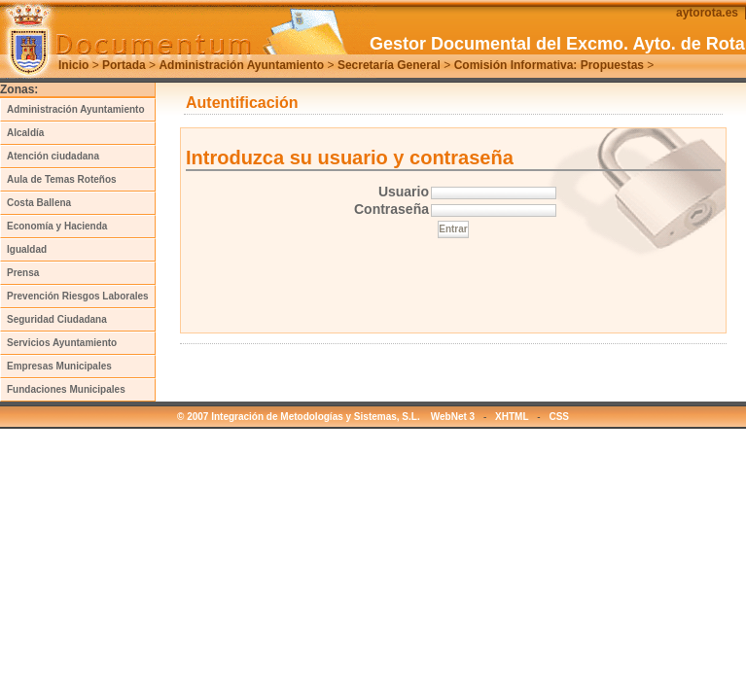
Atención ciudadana (53, 156)
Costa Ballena (39, 203)
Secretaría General (389, 65)
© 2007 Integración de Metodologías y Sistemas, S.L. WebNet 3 (326, 417)
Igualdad (27, 249)
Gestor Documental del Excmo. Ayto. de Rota (557, 44)
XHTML (512, 417)
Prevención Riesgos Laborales (78, 296)
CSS (559, 417)
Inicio (73, 65)
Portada (124, 65)
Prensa (23, 273)
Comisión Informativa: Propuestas (549, 65)
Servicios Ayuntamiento (62, 343)
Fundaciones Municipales (66, 389)
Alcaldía (25, 133)
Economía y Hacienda (57, 226)
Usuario (404, 192)
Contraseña (391, 209)
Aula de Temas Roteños (62, 179)
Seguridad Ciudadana (57, 319)
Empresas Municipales (59, 366)
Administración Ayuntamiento (241, 65)
